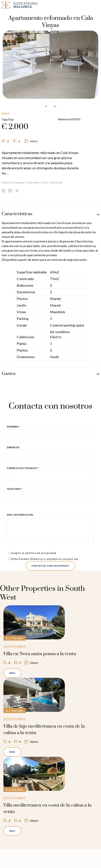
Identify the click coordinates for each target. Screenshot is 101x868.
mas (12, 673)
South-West (33, 182)
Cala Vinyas (56, 182)
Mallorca (6, 182)
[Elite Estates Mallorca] (25, 6)
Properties (19, 182)
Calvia (44, 182)
